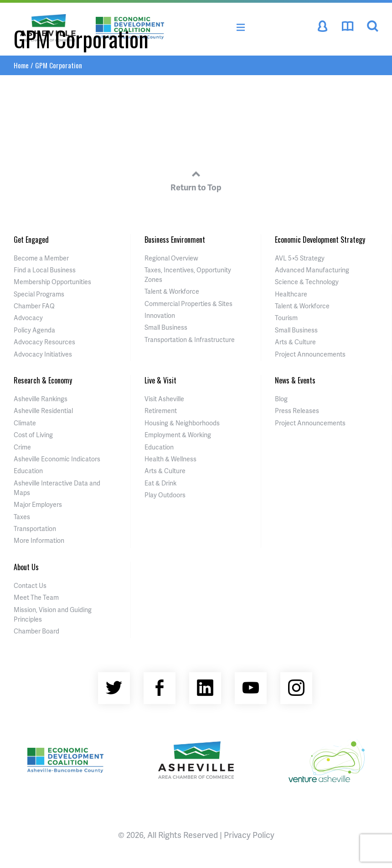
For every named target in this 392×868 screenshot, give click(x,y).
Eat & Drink (160, 483)
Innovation (160, 315)
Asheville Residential (43, 411)
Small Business (166, 327)
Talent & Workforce (172, 291)
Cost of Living (33, 435)
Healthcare (291, 294)
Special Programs (39, 294)
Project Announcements (310, 354)
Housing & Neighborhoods (182, 423)
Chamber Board (36, 631)
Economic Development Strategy (320, 240)
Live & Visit (160, 380)
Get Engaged (31, 240)
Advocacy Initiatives (43, 354)
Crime (22, 447)
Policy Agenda (34, 330)
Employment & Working (178, 435)
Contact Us (30, 585)
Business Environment (175, 240)
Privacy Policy (249, 835)
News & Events (295, 380)
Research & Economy (43, 380)
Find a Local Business (45, 270)
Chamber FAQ (34, 306)
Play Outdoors (165, 495)
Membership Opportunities (52, 282)
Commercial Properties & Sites (188, 304)
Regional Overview (171, 258)
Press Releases (297, 411)
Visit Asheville (164, 399)
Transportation (35, 528)
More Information (39, 540)
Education (28, 471)
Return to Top (196, 179)
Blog (281, 399)
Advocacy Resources (44, 342)
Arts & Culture (295, 342)
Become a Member (41, 258)
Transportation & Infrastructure (190, 340)
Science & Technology (307, 282)
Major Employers (38, 504)
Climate (25, 423)
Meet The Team (36, 597)
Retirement (161, 411)
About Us (26, 567)
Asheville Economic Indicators (57, 459)
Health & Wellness (170, 459)
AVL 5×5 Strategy (300, 258)
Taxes (22, 517)
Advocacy (28, 318)
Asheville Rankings (41, 399)
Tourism (286, 318)
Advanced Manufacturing (312, 270)
